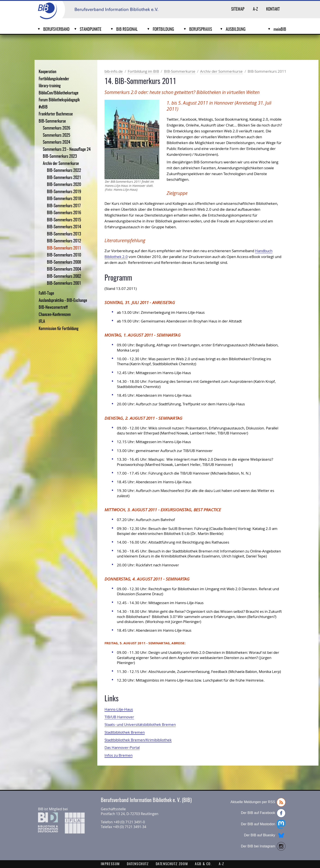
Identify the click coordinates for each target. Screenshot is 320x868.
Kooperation (47, 72)
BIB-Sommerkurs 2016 (64, 213)
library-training (50, 86)
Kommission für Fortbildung (59, 329)
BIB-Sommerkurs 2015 (64, 220)
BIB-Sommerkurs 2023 (60, 157)
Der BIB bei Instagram (263, 846)
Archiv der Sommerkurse (61, 164)
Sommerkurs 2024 (56, 142)
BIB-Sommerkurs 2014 (64, 227)
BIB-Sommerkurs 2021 (64, 178)
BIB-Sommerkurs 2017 (64, 206)
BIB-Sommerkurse (52, 121)
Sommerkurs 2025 (56, 136)
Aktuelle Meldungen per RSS (258, 802)
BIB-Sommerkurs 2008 (64, 262)
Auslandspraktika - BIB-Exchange (63, 301)
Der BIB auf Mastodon (263, 824)
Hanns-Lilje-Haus (119, 709)
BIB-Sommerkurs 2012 (64, 241)
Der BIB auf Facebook (263, 813)
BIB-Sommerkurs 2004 (64, 269)
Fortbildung (163, 30)
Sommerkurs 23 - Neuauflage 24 (67, 150)
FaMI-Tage (46, 293)
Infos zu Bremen (119, 755)
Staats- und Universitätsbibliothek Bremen (140, 724)
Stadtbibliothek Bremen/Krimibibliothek (138, 740)
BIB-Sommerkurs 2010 (64, 255)
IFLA (42, 322)
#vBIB (43, 107)
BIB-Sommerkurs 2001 (64, 284)
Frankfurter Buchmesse (56, 114)
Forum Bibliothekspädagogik (59, 100)
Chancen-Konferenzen (55, 315)
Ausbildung (236, 30)
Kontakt (273, 9)
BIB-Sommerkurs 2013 (64, 234)
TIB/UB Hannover (119, 717)
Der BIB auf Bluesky (265, 835)
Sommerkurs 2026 (56, 128)
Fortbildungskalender (54, 79)
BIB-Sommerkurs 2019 (64, 192)
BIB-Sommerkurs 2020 (64, 185)
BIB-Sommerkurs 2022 (64, 171)
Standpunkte (91, 30)
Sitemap (238, 9)
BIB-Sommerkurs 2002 (64, 277)
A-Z (255, 9)
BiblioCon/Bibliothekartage (59, 93)
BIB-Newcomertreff (53, 308)
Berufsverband (56, 30)
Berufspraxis (201, 30)
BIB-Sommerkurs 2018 (64, 199)
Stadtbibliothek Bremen (125, 732)
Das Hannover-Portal (122, 747)
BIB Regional (127, 30)
